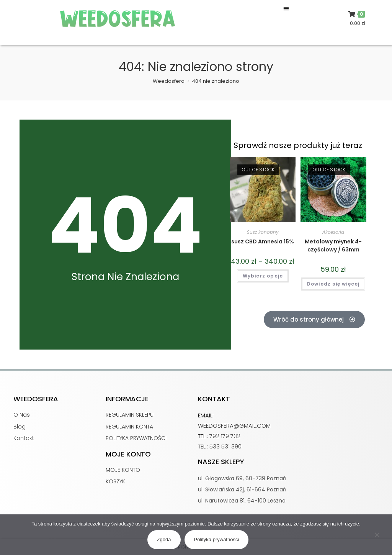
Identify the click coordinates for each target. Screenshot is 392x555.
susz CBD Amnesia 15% (263, 241)
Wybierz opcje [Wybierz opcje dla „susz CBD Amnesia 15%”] (263, 276)
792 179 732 (225, 436)
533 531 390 (225, 446)
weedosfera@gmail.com (234, 426)
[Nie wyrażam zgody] (377, 537)
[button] (286, 8)
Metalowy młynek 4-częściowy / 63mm (333, 245)
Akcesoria (333, 232)
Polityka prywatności (217, 539)
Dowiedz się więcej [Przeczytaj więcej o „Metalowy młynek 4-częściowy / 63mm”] (333, 284)
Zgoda (164, 539)
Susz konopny (263, 232)
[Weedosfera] (169, 81)
